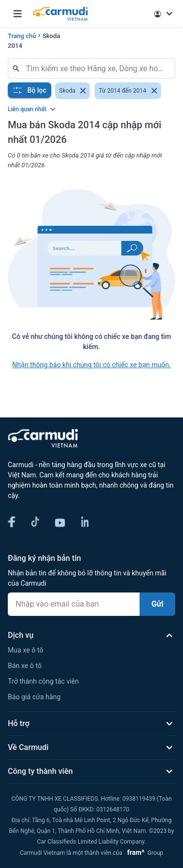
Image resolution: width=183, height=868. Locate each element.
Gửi (157, 604)
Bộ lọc (30, 90)
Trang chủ (22, 36)
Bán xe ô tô (25, 666)
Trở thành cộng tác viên (43, 681)
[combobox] (95, 68)
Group (143, 853)
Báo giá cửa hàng (34, 697)
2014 (15, 46)
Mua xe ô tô (26, 650)
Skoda (51, 36)
